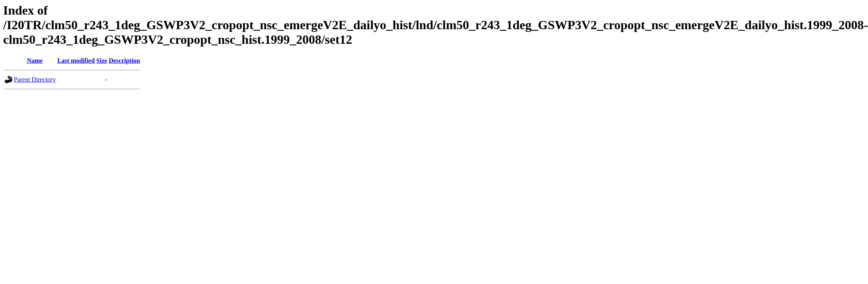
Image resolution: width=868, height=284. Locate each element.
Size (102, 61)
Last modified (76, 61)
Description (124, 61)
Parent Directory (35, 79)
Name (35, 61)
